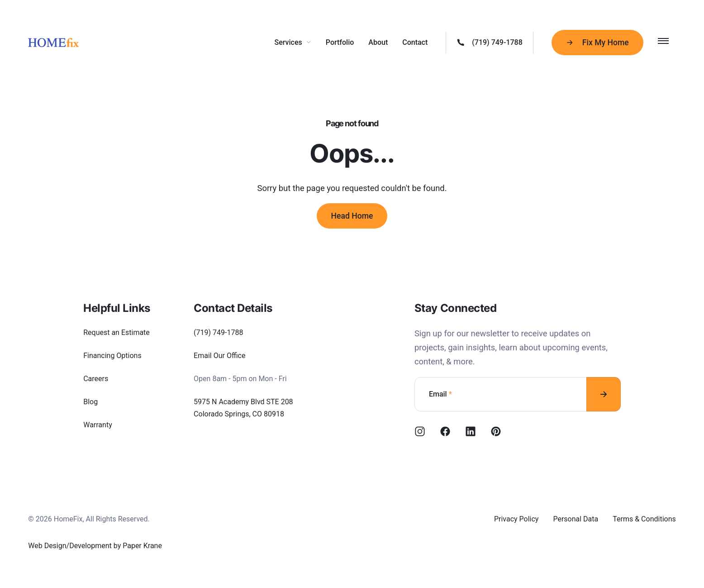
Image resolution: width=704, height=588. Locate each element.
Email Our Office (219, 356)
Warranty (98, 425)
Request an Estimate (117, 332)
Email (440, 394)
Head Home (352, 216)
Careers (96, 379)
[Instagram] (420, 431)
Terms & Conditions (644, 519)
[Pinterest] (496, 431)
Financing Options (112, 356)
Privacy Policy (516, 519)
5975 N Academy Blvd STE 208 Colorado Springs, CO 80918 (243, 408)
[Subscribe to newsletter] (604, 394)
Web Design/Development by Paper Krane (95, 546)
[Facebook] (445, 431)
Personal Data (576, 519)
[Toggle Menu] (663, 41)
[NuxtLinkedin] (471, 431)
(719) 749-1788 (218, 332)
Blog (90, 402)
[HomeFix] (53, 43)
